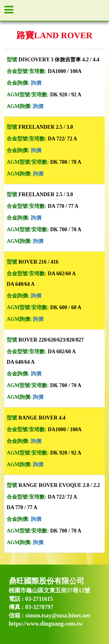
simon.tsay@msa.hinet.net (58, 615)
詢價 (36, 83)
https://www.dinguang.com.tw (46, 624)
